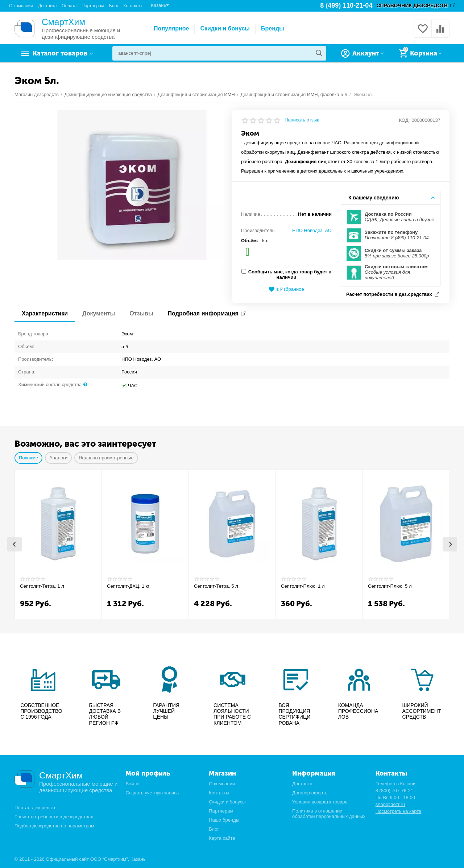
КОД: (405, 120)
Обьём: (250, 241)
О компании (21, 6)
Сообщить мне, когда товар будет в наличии (286, 274)
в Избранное (286, 290)
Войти (132, 784)
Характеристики (45, 313)
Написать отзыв (302, 120)
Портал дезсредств (36, 808)
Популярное (171, 28)
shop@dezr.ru (390, 804)
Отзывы (141, 313)
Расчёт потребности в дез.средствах (389, 294)
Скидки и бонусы (225, 28)
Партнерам (93, 6)
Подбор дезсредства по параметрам (54, 826)
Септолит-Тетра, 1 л (42, 586)
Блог (114, 6)
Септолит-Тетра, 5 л (216, 586)
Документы (99, 313)
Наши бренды (224, 820)
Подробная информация (203, 313)
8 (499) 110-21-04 (346, 5)
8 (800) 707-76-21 (394, 791)
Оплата (69, 6)
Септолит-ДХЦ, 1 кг (128, 586)
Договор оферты (310, 793)
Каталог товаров (60, 53)
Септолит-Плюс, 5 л (390, 586)
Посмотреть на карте (399, 811)
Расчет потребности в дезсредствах (54, 817)
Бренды (273, 28)
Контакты (133, 6)
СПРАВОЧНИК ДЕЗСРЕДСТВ (412, 5)
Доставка (47, 6)
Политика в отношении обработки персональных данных (329, 814)
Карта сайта (222, 838)
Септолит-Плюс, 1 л (303, 586)
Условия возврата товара (320, 802)
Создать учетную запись (152, 793)
